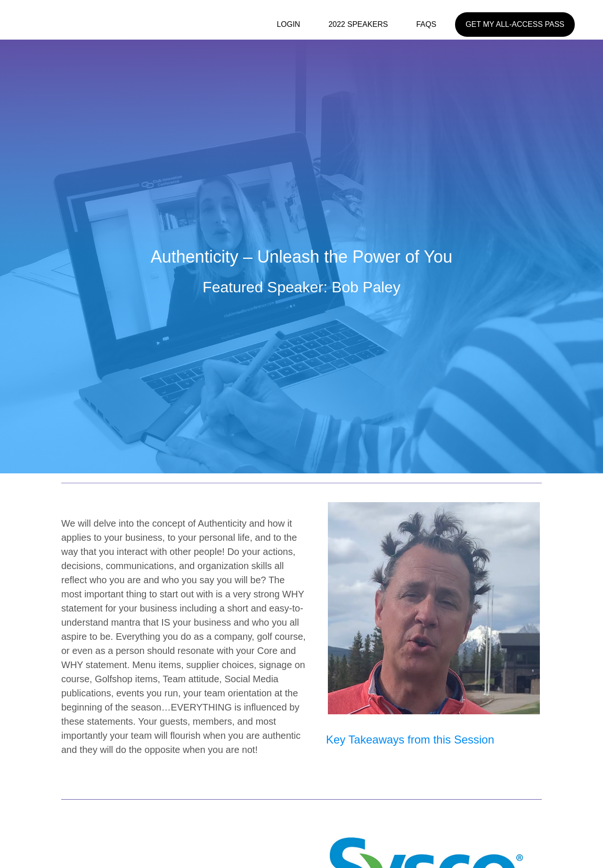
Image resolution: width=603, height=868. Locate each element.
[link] (293, 26)
